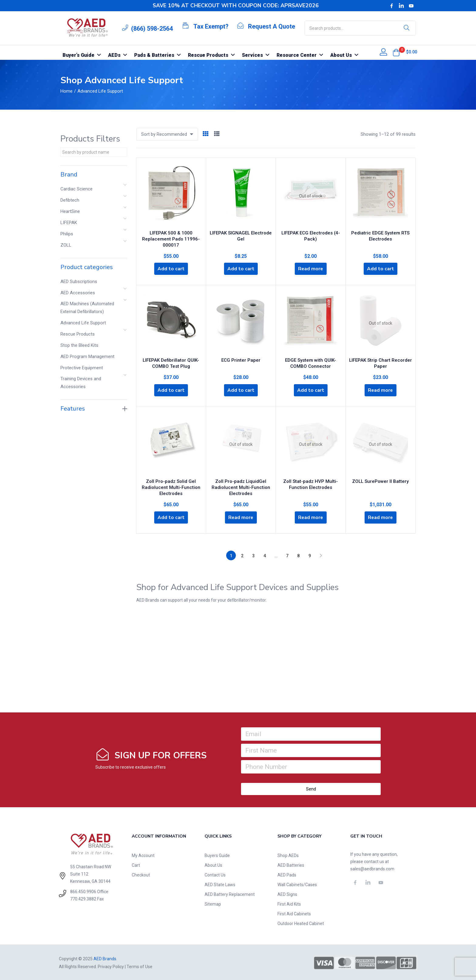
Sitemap (213, 903)
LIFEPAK (69, 223)
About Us (213, 864)
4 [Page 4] (265, 555)
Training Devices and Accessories (81, 383)
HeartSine (70, 211)
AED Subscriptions (79, 282)
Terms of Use (139, 966)
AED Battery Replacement (230, 893)
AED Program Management (87, 357)
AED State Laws (220, 884)
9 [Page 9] (310, 555)
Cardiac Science (76, 189)
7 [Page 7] (287, 555)
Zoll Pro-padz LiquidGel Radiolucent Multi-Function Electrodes (241, 485)
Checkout (141, 874)
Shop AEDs (288, 855)
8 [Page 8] (298, 555)
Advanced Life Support (83, 323)
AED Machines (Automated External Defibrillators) (87, 308)
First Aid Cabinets (294, 913)
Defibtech (70, 200)
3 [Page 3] (253, 555)
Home (66, 91)
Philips (67, 234)
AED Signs (287, 893)
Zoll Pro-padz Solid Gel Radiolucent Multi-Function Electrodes (171, 485)
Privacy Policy (111, 966)
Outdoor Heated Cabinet (301, 923)
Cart (136, 864)
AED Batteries (291, 864)
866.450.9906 (83, 891)
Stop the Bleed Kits (79, 345)
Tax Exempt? (211, 26)
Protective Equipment (82, 368)
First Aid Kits (289, 903)
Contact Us (215, 874)
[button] (396, 53)
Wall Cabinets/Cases (297, 884)
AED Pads (287, 874)
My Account (143, 855)
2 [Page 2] (242, 555)
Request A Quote (272, 26)
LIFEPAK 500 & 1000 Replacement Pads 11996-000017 (171, 237)
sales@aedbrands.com (372, 868)
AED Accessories (78, 293)
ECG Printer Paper (241, 358)
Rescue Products (78, 334)
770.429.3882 (83, 898)
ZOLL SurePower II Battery (380, 479)
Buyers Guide (217, 855)
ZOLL (66, 245)
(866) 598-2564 (152, 29)
